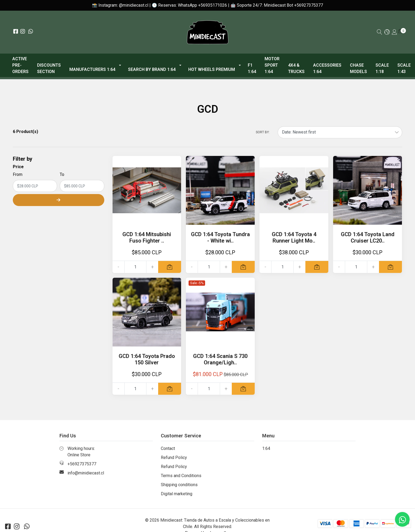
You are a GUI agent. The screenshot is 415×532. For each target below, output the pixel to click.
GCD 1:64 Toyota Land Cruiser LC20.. (368, 237)
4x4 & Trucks (296, 68)
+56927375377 (82, 464)
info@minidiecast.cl (86, 473)
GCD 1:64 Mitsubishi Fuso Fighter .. (147, 237)
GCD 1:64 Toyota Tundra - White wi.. (220, 237)
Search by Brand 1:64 (152, 69)
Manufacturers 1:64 (92, 69)
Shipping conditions (179, 485)
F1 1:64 (252, 68)
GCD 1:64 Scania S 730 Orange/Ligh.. (220, 359)
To (62, 174)
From (18, 174)
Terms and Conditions (181, 476)
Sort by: (263, 132)
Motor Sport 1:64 (272, 65)
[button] (387, 32)
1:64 (266, 448)
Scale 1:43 (404, 68)
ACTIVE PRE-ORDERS (20, 65)
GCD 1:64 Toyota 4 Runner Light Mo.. (294, 237)
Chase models (358, 68)
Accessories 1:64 (327, 68)
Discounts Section (49, 68)
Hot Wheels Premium (212, 69)
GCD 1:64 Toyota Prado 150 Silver (147, 359)
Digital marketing (177, 494)
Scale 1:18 (382, 68)
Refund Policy (174, 458)
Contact (168, 448)
